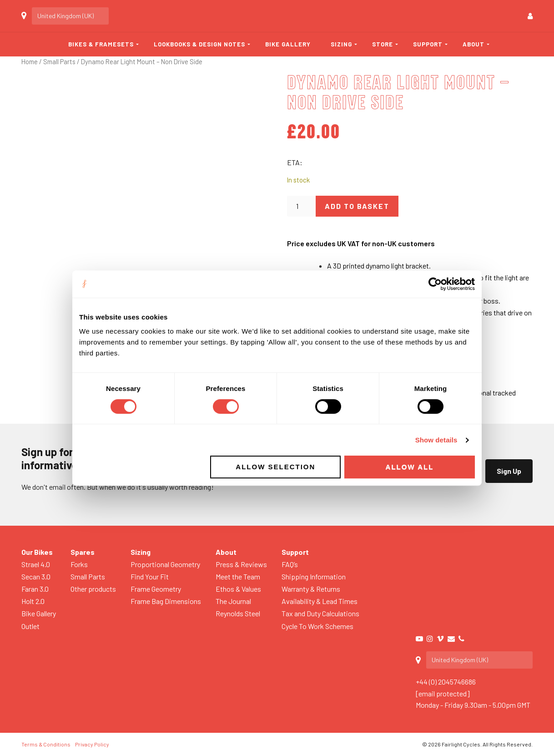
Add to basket (357, 206)
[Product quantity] (300, 206)
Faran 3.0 (35, 589)
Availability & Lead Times (320, 601)
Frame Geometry (156, 589)
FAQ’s (290, 564)
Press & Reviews (241, 564)
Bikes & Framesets (101, 44)
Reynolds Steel (238, 613)
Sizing (341, 44)
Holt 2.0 (33, 601)
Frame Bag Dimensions (166, 601)
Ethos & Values (238, 589)
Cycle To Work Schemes (317, 626)
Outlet (30, 626)
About (473, 44)
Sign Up (509, 471)
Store (383, 44)
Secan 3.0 (36, 576)
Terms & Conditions (46, 744)
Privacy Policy (92, 744)
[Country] (70, 16)
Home (30, 61)
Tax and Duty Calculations (320, 613)
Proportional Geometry (165, 564)
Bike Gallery (288, 44)
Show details (436, 440)
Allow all (410, 467)
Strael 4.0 (36, 564)
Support (428, 44)
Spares (83, 552)
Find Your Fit (150, 576)
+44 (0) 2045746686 (446, 682)
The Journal (233, 601)
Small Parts (59, 61)
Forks (79, 564)
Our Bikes (37, 552)
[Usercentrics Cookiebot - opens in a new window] (435, 284)
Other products (93, 589)
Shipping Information (314, 576)
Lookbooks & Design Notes (199, 44)
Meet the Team (238, 576)
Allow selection (275, 467)
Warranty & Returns (311, 589)
